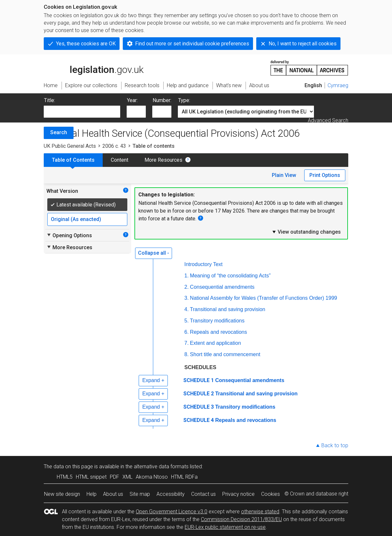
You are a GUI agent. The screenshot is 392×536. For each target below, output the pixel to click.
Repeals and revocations (218, 332)
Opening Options (69, 235)
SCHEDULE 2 (199, 394)
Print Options (325, 175)
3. (186, 298)
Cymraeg (338, 85)
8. (186, 354)
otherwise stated (260, 512)
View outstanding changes (306, 232)
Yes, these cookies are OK (86, 44)
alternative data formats (161, 466)
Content (120, 160)
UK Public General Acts (70, 146)
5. (186, 321)
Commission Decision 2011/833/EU (241, 519)
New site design (62, 494)
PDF (115, 477)
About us (113, 494)
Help (92, 494)
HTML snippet (91, 477)
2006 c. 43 (114, 146)
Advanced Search (328, 120)
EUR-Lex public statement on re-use (225, 527)
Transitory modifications (217, 321)
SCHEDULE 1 (199, 380)
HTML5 (65, 477)
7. (186, 343)
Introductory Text (203, 264)
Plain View (284, 175)
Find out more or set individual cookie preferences (192, 44)
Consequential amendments (222, 287)
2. (186, 287)
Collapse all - (154, 253)
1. (186, 276)
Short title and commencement (225, 354)
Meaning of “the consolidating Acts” (230, 276)
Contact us (203, 494)
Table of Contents (73, 160)
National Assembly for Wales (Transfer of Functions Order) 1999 (263, 298)
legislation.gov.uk (94, 67)
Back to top (335, 445)
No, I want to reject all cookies (303, 44)
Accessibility (171, 494)
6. (186, 332)
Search (59, 132)
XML (127, 477)
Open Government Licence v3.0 (172, 512)
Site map (140, 494)
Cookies (271, 494)
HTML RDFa (184, 477)
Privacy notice (238, 494)
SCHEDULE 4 (199, 420)
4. (186, 309)
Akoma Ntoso (152, 477)
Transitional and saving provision (227, 309)
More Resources (163, 160)
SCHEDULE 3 (199, 407)
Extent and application (215, 343)
